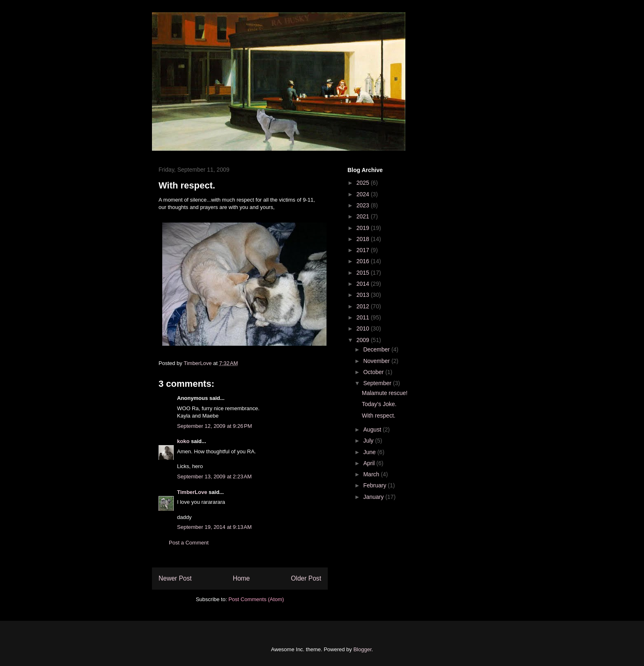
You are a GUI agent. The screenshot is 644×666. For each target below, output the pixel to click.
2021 (364, 216)
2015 (364, 273)
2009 (364, 340)
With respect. (379, 416)
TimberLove (192, 492)
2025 (364, 183)
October (374, 372)
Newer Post (175, 578)
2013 (364, 295)
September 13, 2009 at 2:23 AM (214, 477)
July (369, 441)
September (378, 383)
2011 (364, 317)
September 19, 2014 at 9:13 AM (214, 527)
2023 (364, 205)
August (373, 429)
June (370, 452)
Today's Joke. (379, 404)
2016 (364, 261)
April (370, 463)
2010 (364, 328)
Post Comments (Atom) (256, 599)
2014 (364, 284)
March (372, 474)
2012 (364, 306)
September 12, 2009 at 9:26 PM (214, 426)
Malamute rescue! (385, 393)
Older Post (306, 578)
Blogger (362, 649)
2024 (364, 194)
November (377, 361)
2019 (364, 228)
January (374, 497)
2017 (364, 250)
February (375, 485)
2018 (364, 239)
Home (241, 578)
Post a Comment (189, 543)
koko (183, 441)
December (377, 349)
